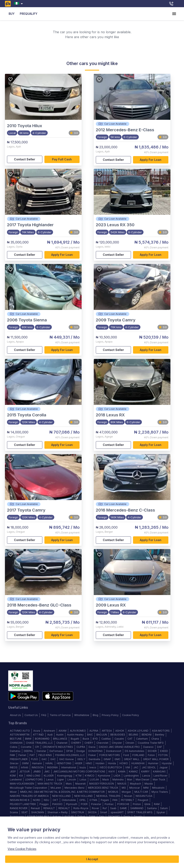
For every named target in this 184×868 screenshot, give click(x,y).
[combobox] (19, 4)
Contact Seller (25, 159)
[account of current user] (174, 14)
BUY (12, 14)
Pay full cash (62, 159)
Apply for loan (151, 160)
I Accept (92, 859)
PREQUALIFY (29, 14)
